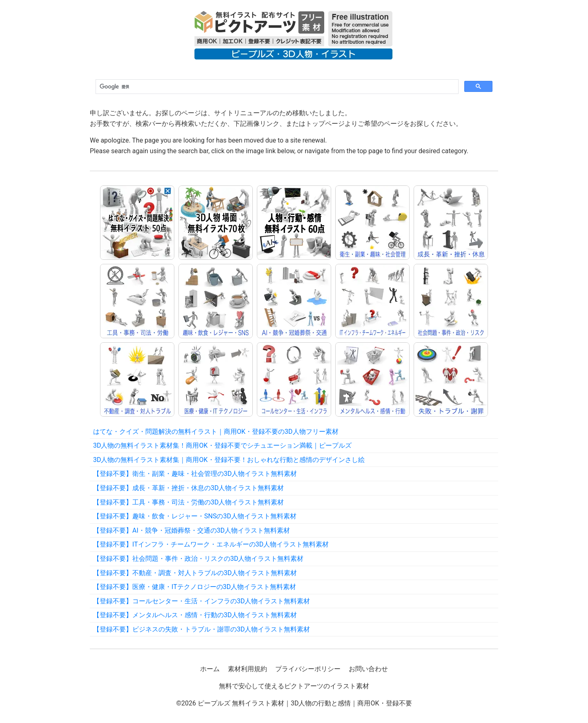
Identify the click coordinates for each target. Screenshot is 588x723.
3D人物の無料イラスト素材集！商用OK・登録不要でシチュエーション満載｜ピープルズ (222, 445)
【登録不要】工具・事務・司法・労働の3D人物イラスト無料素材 (189, 502)
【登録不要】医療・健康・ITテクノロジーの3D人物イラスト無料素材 (195, 587)
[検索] (276, 87)
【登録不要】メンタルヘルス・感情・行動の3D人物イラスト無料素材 (195, 615)
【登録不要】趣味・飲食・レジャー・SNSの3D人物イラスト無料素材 (195, 516)
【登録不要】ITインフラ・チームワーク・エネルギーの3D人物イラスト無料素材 (211, 544)
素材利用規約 (247, 669)
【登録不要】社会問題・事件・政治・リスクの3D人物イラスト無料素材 (198, 559)
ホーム (210, 669)
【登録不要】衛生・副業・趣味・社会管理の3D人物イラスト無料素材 (195, 474)
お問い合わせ (368, 669)
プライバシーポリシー (308, 669)
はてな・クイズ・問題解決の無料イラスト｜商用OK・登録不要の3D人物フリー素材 (216, 432)
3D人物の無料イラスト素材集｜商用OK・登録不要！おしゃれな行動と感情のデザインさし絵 (229, 460)
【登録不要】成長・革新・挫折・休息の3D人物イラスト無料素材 (189, 488)
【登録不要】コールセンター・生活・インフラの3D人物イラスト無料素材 (202, 601)
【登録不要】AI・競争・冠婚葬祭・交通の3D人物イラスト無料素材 (192, 530)
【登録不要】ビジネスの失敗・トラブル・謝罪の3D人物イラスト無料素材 (202, 629)
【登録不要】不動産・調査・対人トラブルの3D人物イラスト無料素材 (195, 573)
